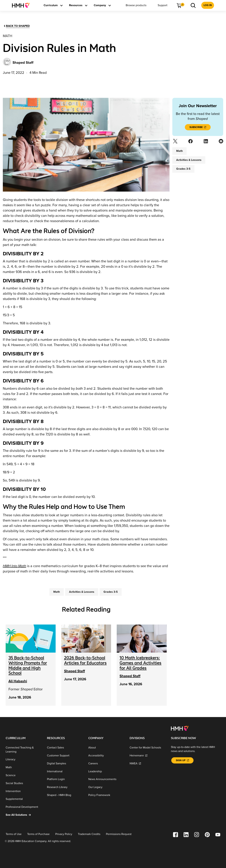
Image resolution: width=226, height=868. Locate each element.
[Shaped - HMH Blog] (65, 795)
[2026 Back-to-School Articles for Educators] (85, 660)
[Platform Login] (65, 779)
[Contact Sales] (65, 748)
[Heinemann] (147, 756)
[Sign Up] (182, 760)
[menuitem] (22, 5)
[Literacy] (23, 759)
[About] (106, 748)
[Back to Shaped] (16, 26)
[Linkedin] (205, 142)
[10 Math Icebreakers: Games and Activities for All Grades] (140, 663)
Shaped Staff (75, 671)
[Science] (23, 775)
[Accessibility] (106, 756)
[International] (65, 771)
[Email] (221, 142)
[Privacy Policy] (64, 834)
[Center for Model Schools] (147, 748)
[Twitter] (175, 142)
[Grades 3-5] (111, 592)
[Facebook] (190, 142)
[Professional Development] (23, 807)
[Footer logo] (180, 728)
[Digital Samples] (65, 764)
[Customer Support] (65, 756)
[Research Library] (65, 787)
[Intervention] (23, 791)
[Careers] (106, 764)
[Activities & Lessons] (82, 592)
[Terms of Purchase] (38, 834)
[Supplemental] (23, 799)
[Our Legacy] (106, 787)
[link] (22, 5)
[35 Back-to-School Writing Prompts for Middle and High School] (28, 665)
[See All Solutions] (23, 815)
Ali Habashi (18, 681)
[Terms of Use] (14, 834)
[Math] (57, 592)
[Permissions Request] (119, 834)
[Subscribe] (198, 127)
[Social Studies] (23, 783)
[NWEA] (147, 764)
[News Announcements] (106, 779)
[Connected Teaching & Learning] (23, 750)
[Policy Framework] (106, 795)
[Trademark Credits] (89, 834)
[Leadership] (106, 771)
